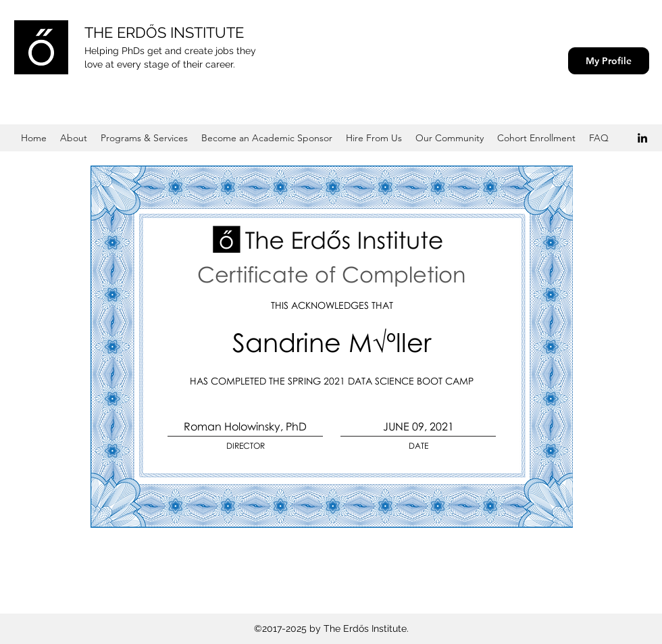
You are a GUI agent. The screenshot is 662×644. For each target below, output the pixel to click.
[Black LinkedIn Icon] (642, 138)
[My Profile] (609, 61)
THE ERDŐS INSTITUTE (164, 32)
